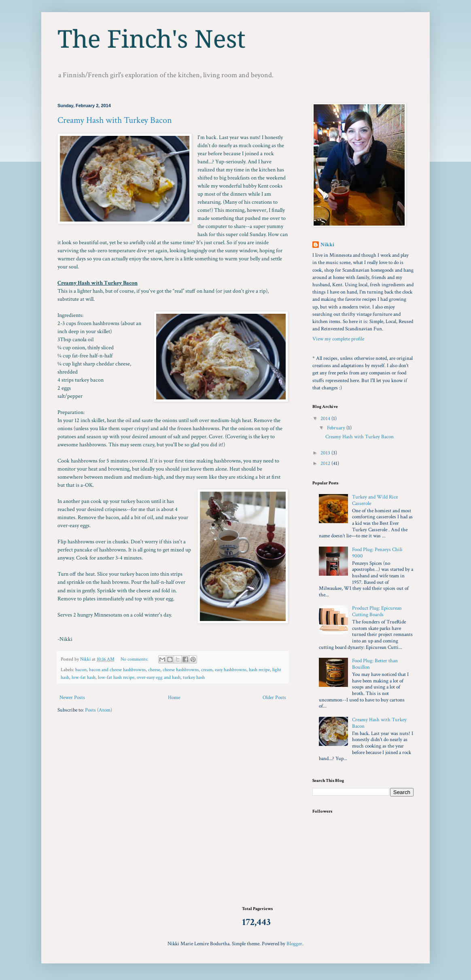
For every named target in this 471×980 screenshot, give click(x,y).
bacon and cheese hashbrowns (117, 670)
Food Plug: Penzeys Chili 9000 (377, 553)
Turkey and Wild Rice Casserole (375, 500)
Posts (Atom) (99, 710)
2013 (326, 453)
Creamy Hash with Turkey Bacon (115, 120)
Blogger (294, 944)
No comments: (135, 659)
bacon (81, 670)
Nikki (327, 245)
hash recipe (259, 670)
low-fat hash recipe (116, 677)
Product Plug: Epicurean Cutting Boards (377, 611)
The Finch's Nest (152, 39)
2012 (326, 464)
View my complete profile (338, 339)
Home (174, 698)
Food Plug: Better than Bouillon (375, 664)
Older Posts (274, 698)
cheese (154, 670)
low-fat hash (84, 677)
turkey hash (194, 677)
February (337, 428)
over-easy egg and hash (159, 677)
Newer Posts (72, 698)
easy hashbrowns (231, 670)
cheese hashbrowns (181, 670)
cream (207, 670)
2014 (326, 419)
